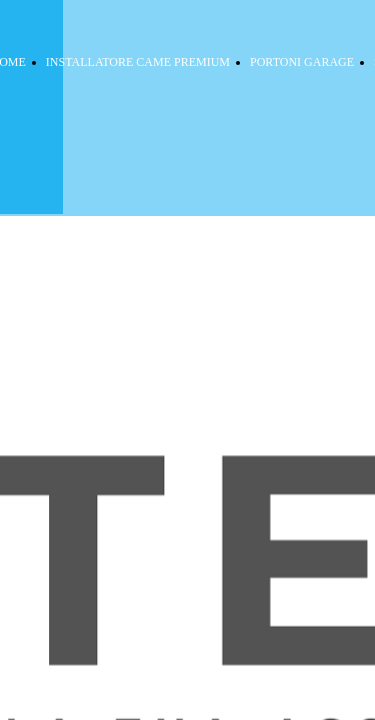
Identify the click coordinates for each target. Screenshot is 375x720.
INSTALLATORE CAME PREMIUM (138, 62)
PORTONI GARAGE (302, 62)
